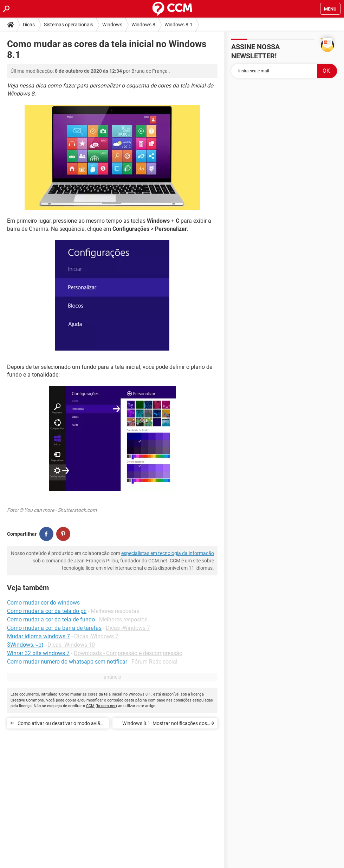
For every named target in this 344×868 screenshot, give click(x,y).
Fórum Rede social (154, 662)
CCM (90, 706)
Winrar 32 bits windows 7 (38, 653)
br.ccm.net (106, 706)
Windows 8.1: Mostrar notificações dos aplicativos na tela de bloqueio (165, 725)
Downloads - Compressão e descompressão (128, 653)
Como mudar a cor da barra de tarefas (54, 628)
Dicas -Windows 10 (71, 645)
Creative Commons (27, 700)
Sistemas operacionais (69, 25)
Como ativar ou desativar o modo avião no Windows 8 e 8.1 (60, 725)
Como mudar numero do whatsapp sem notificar (67, 662)
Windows (112, 25)
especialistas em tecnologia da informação (168, 553)
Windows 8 (143, 25)
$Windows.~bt (25, 645)
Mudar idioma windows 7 (38, 636)
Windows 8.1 (179, 25)
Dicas (29, 25)
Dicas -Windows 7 (128, 628)
